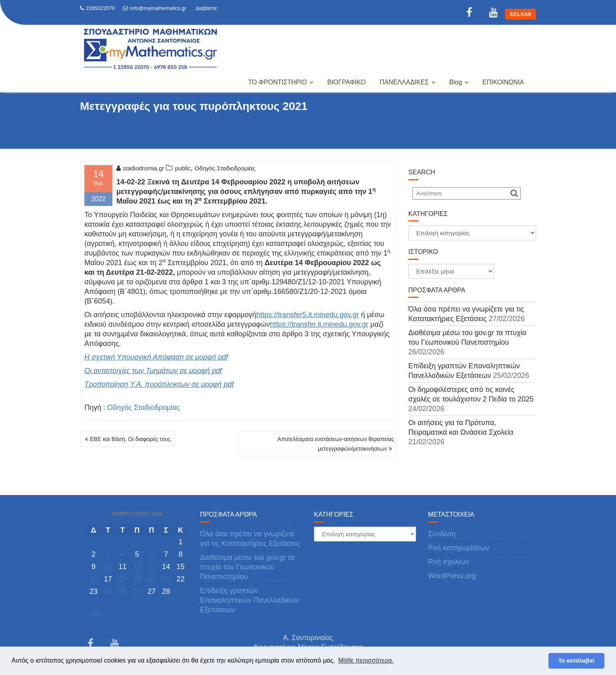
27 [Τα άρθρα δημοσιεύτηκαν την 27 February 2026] (152, 591)
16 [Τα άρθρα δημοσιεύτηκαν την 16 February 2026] (94, 579)
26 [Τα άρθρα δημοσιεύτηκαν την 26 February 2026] (137, 591)
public (183, 168)
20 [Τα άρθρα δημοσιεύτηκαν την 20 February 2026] (152, 579)
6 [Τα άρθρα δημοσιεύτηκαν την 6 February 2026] (152, 554)
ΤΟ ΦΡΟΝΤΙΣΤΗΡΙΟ (277, 82)
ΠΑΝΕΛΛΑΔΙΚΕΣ (404, 82)
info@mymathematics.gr (154, 8)
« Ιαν (94, 613)
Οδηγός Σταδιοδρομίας (225, 168)
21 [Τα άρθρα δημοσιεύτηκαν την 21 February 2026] (166, 579)
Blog (456, 82)
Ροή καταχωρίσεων (459, 548)
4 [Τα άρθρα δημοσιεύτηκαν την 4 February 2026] (122, 554)
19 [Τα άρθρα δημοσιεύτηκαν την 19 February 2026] (137, 579)
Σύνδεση (442, 534)
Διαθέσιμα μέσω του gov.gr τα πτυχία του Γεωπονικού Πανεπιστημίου (247, 567)
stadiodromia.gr (140, 168)
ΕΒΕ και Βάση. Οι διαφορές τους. (131, 439)
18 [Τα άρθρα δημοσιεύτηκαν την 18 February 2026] (122, 579)
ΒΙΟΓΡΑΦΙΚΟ (346, 82)
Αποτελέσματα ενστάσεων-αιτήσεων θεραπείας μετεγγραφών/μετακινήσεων (336, 444)
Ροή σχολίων (449, 562)
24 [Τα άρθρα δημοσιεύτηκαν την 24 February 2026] (108, 591)
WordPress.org (452, 576)
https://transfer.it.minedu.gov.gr (319, 324)
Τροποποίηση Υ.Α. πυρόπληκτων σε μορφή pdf (159, 384)
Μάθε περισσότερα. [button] (366, 660)
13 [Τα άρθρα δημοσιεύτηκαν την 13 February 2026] (152, 567)
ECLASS (521, 14)
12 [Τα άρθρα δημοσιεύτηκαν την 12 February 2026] (137, 567)
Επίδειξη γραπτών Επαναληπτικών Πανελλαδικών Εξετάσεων (250, 600)
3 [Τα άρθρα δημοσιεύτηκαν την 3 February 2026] (108, 554)
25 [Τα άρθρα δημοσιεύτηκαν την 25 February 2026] (122, 591)
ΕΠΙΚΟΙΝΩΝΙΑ (503, 82)
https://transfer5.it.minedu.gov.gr (308, 315)
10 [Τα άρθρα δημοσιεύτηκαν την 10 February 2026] (108, 567)
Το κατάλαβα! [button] (577, 661)
